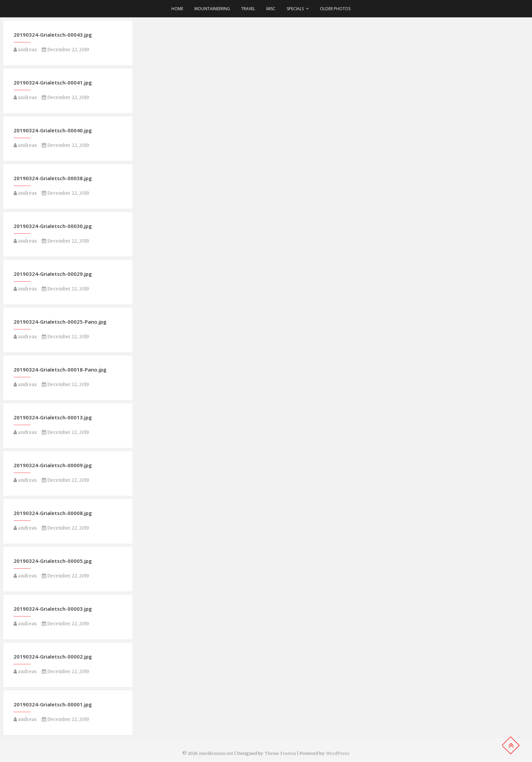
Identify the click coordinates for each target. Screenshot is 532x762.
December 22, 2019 (65, 50)
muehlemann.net (216, 753)
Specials (295, 9)
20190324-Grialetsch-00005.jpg (53, 561)
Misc (271, 9)
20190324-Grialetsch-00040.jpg (53, 130)
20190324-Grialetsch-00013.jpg (53, 417)
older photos (335, 9)
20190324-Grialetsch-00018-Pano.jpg (60, 369)
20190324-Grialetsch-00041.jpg (53, 82)
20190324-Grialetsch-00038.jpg (53, 178)
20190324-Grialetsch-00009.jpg (53, 465)
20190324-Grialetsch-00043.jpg (53, 35)
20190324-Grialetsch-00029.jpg (53, 274)
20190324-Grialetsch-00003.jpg (53, 609)
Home (177, 9)
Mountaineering (212, 9)
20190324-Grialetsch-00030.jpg (53, 226)
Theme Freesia (280, 753)
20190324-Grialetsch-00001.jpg (53, 704)
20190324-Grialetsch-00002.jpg (53, 656)
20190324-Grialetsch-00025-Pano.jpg (60, 322)
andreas (25, 50)
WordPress (338, 753)
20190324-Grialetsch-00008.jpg (53, 513)
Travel (248, 9)
